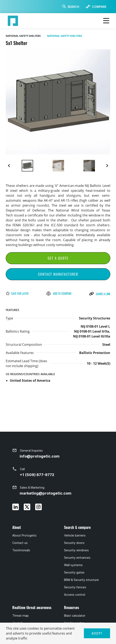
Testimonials (21, 550)
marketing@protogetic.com (46, 493)
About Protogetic (24, 535)
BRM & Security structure (81, 580)
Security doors (74, 543)
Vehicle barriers (75, 535)
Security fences (75, 587)
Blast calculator (75, 616)
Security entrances (77, 558)
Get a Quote (58, 258)
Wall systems (73, 565)
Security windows (76, 550)
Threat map (20, 616)
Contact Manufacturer (58, 274)
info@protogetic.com (40, 456)
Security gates (74, 572)
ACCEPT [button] (97, 633)
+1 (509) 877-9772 (37, 475)
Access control (75, 595)
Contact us (20, 543)
